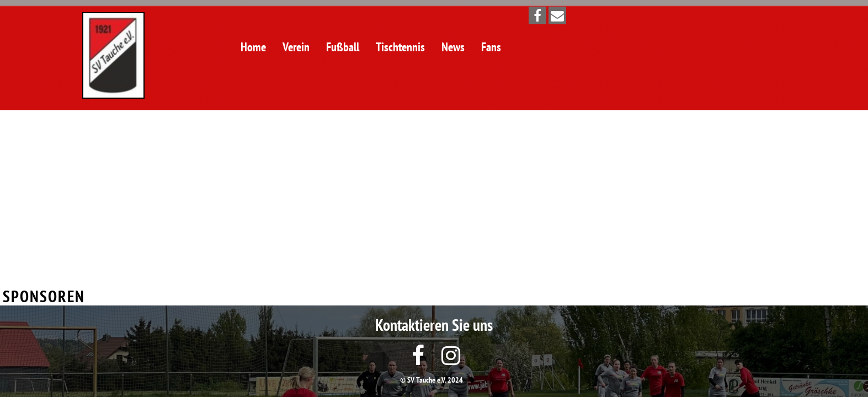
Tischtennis (400, 47)
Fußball (343, 47)
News (453, 47)
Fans (491, 47)
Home (253, 47)
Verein (296, 47)
